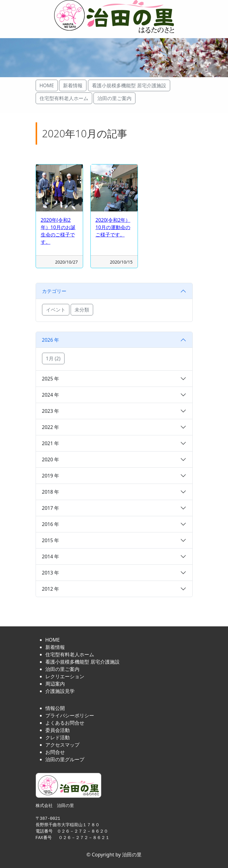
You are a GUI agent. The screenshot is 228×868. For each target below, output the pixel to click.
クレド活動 (58, 737)
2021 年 (51, 443)
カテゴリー (54, 291)
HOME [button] (47, 85)
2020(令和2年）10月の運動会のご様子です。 (113, 227)
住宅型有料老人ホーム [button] (64, 98)
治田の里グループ (65, 759)
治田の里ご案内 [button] (114, 98)
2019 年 (51, 476)
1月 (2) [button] (53, 358)
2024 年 (51, 395)
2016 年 (51, 524)
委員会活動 (58, 730)
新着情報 (55, 647)
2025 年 (51, 379)
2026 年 (51, 340)
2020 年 (51, 459)
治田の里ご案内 (62, 669)
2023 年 (51, 411)
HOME (53, 640)
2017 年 (51, 508)
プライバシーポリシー (70, 715)
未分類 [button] (82, 310)
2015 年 (51, 540)
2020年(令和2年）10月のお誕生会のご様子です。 (58, 231)
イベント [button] (56, 310)
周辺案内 (55, 684)
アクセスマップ (62, 745)
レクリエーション (65, 676)
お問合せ (55, 752)
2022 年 (51, 427)
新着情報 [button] (73, 85)
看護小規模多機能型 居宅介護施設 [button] (129, 85)
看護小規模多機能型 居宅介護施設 (82, 662)
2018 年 (51, 492)
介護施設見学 (60, 691)
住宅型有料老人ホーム (70, 654)
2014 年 (51, 556)
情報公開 (55, 708)
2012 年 (51, 589)
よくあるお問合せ (65, 723)
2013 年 (51, 573)
